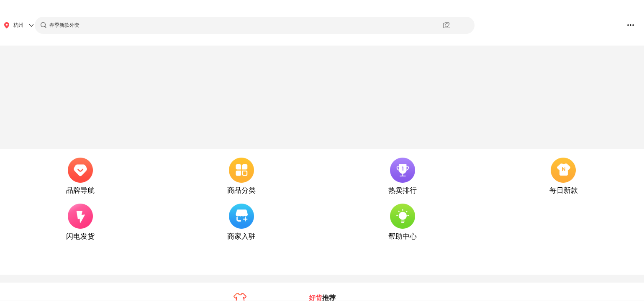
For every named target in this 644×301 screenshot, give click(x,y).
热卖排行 (403, 190)
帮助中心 (403, 236)
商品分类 (241, 190)
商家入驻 (241, 236)
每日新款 (564, 190)
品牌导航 (80, 190)
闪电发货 (80, 236)
